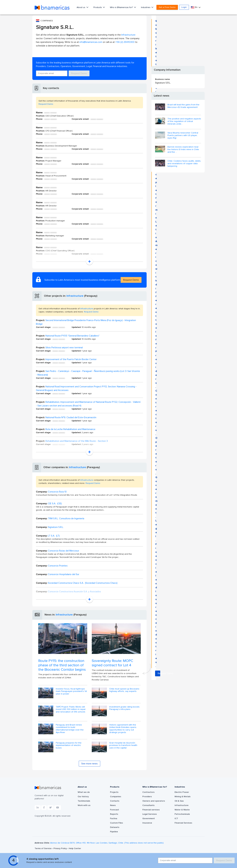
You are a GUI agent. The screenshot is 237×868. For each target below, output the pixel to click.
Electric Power (182, 792)
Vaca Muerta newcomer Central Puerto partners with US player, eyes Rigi (183, 135)
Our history (83, 797)
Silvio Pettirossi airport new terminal (64, 348)
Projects (114, 792)
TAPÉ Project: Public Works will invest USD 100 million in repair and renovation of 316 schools (71, 709)
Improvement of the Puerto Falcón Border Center (71, 359)
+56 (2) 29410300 (125, 42)
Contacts (115, 801)
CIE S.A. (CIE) (55, 504)
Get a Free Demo (167, 7)
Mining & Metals (183, 797)
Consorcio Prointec (58, 566)
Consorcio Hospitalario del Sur (64, 574)
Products (98, 7)
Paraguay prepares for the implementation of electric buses (69, 745)
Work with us (84, 805)
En (194, 7)
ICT (176, 819)
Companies (116, 797)
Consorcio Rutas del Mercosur (63, 551)
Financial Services (183, 823)
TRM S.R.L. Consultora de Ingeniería (66, 519)
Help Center (75, 848)
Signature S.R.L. (56, 527)
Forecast (114, 810)
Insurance (147, 823)
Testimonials (84, 801)
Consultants (148, 805)
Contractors (148, 792)
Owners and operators (154, 801)
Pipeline (114, 832)
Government (149, 819)
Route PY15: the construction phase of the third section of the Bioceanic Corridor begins (62, 665)
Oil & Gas (179, 801)
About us (81, 7)
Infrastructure (128, 35)
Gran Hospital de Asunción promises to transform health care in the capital (123, 745)
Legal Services (150, 814)
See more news (89, 764)
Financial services (151, 810)
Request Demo (79, 73)
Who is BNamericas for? (122, 7)
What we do (84, 792)
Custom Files (116, 823)
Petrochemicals (182, 814)
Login (184, 7)
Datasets (115, 827)
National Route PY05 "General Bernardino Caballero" (72, 336)
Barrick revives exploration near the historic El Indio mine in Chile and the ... (183, 149)
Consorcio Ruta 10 (57, 492)
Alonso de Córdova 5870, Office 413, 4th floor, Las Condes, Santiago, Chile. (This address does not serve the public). (107, 843)
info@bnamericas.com (91, 42)
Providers (147, 797)
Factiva (114, 819)
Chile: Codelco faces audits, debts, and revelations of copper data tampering (184, 164)
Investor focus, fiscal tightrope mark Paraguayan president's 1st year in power (71, 691)
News (113, 805)
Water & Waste (182, 810)
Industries (146, 7)
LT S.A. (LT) (54, 536)
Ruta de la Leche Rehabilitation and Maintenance (70, 429)
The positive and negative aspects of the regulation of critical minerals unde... (184, 121)
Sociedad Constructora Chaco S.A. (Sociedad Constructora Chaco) (83, 583)
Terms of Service (43, 848)
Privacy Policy (60, 848)
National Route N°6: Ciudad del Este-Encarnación (71, 417)
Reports (114, 814)
